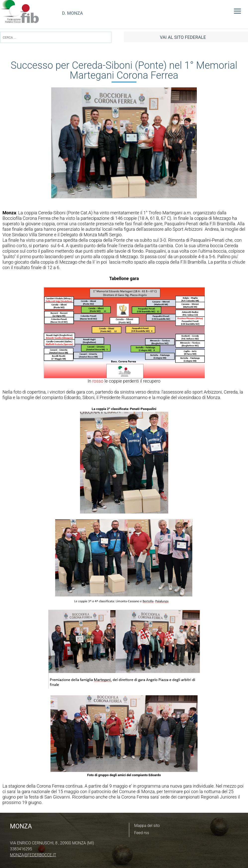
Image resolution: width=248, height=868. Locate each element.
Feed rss (142, 833)
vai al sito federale (183, 37)
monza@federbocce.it (33, 855)
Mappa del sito (147, 826)
